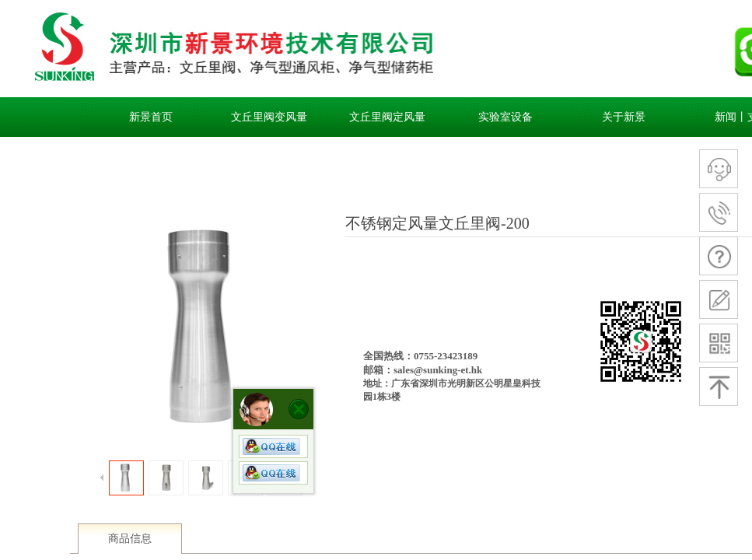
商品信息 (130, 539)
